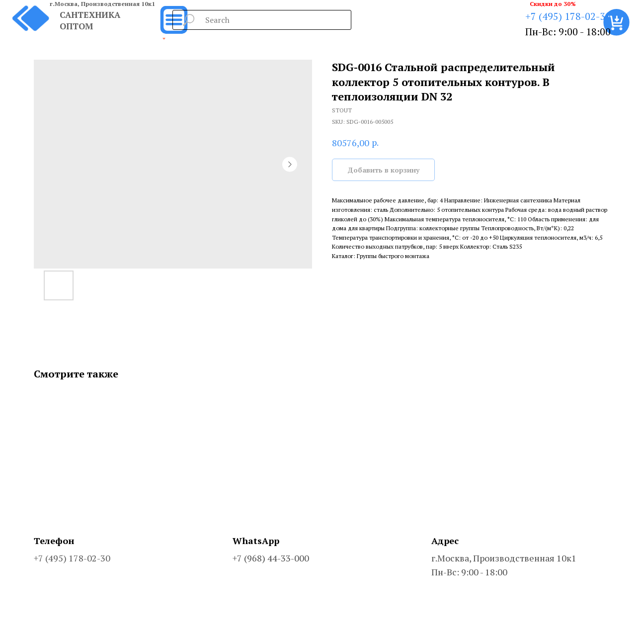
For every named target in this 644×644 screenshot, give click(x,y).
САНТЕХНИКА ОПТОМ (90, 20)
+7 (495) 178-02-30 (568, 16)
